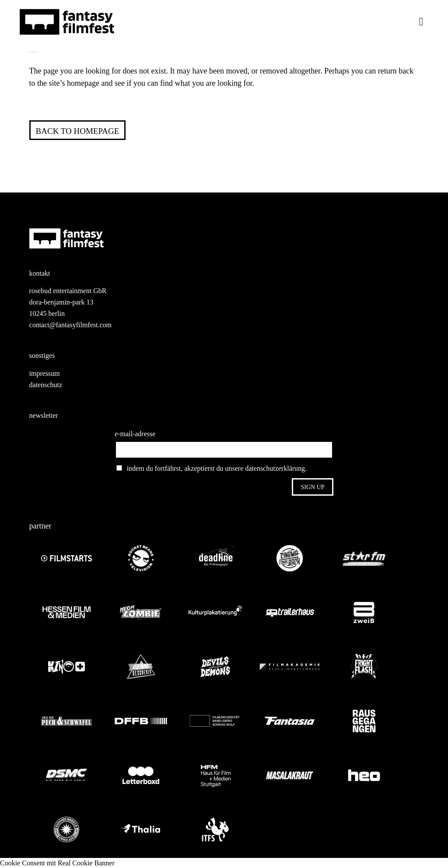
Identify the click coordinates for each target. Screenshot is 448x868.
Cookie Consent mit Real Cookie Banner (57, 863)
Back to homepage (78, 131)
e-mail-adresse (135, 434)
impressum (45, 373)
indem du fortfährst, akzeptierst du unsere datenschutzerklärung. (212, 468)
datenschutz (46, 385)
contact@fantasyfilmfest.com (70, 325)
